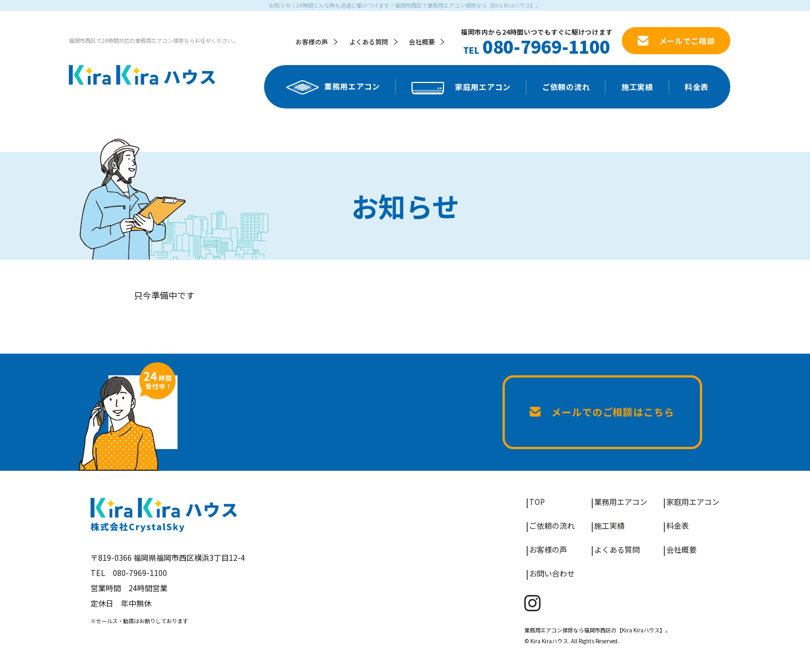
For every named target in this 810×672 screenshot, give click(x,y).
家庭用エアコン (461, 88)
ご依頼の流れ (566, 87)
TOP (537, 502)
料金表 (697, 87)
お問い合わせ (552, 573)
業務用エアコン (333, 87)
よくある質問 (369, 41)
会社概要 (422, 41)
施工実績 (637, 87)
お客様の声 (312, 41)
